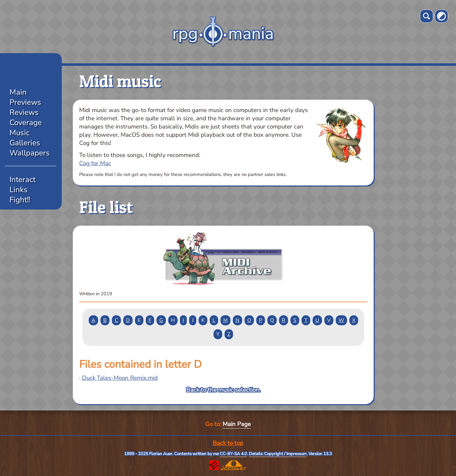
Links (19, 190)
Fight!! (20, 200)
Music (19, 133)
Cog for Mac (95, 163)
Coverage (26, 122)
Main (18, 92)
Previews (25, 102)
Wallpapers (30, 153)
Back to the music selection (223, 390)
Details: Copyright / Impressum (278, 454)
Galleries (25, 143)
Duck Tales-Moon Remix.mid (120, 378)
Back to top (228, 443)
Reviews (24, 112)
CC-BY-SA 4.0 (233, 454)
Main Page (237, 424)
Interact (22, 179)
